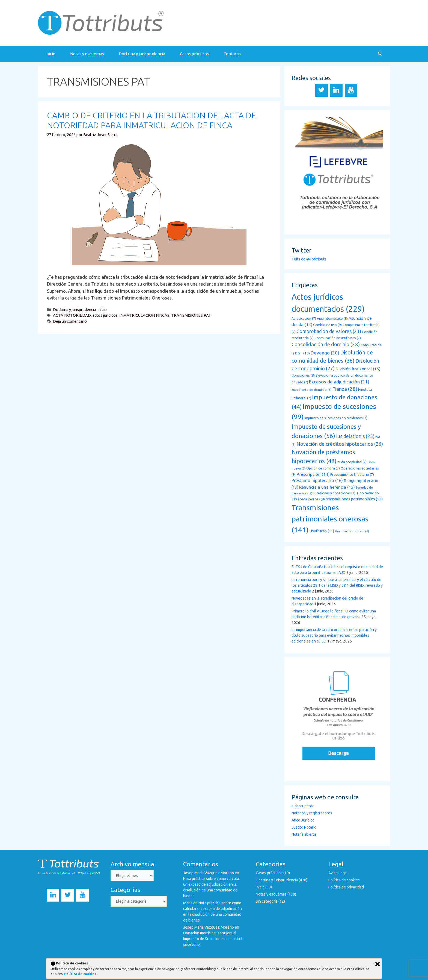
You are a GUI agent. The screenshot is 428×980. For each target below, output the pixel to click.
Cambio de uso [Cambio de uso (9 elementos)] (327, 325)
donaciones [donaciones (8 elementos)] (303, 375)
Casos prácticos (194, 54)
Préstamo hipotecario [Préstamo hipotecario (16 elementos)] (317, 480)
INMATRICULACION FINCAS (144, 315)
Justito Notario (304, 827)
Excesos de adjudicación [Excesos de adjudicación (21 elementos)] (339, 382)
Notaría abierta (304, 834)
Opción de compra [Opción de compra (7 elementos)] (323, 468)
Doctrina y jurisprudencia (142, 54)
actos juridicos (105, 315)
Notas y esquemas (87, 54)
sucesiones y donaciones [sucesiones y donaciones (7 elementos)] (334, 493)
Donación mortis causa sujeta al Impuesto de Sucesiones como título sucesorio (214, 939)
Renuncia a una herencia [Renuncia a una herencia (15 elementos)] (327, 487)
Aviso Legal (338, 873)
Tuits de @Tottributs (309, 259)
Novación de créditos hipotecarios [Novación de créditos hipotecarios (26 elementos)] (340, 444)
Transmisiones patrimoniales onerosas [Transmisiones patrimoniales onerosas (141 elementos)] (330, 519)
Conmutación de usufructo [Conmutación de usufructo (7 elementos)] (338, 338)
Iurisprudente (303, 806)
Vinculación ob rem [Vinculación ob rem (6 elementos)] (352, 531)
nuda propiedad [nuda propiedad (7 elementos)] (352, 462)
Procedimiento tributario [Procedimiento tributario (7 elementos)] (352, 475)
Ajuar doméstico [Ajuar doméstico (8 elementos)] (332, 318)
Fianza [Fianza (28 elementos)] (345, 389)
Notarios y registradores (312, 813)
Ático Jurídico (303, 820)
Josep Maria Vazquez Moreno (209, 873)
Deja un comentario (70, 321)
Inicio (50, 54)
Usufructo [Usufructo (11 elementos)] (322, 531)
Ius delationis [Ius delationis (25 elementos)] (355, 436)
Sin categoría (267, 901)
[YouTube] (351, 90)
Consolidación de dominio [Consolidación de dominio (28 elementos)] (326, 344)
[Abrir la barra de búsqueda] (380, 54)
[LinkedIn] (336, 90)
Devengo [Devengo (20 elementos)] (325, 353)
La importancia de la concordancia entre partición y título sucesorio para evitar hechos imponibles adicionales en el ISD (334, 635)
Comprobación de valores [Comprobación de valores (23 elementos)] (329, 331)
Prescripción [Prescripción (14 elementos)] (313, 474)
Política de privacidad (346, 887)
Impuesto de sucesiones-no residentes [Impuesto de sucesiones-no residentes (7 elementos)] (336, 418)
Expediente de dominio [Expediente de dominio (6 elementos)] (311, 390)
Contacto (232, 54)
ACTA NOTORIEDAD (72, 315)
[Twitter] (322, 90)
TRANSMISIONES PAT (191, 315)
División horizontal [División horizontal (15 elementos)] (358, 369)
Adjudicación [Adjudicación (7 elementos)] (304, 319)
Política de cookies (344, 880)
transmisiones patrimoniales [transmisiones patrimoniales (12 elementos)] (354, 499)
